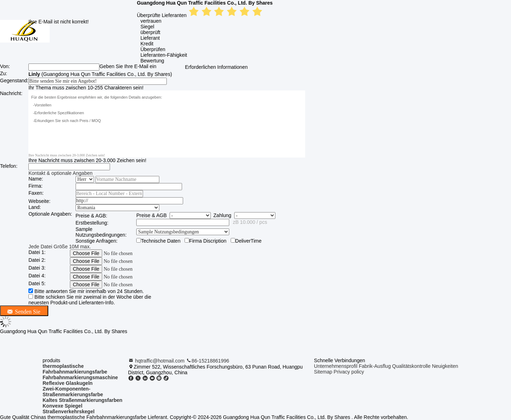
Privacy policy (349, 372)
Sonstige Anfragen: (97, 241)
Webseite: (39, 201)
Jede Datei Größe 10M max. (60, 247)
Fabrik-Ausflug (375, 366)
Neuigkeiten (445, 366)
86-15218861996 (208, 361)
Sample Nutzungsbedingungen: (101, 232)
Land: (35, 207)
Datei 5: (37, 283)
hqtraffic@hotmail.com (157, 361)
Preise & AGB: (91, 216)
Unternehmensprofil (336, 366)
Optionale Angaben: (50, 214)
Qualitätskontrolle (411, 366)
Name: (36, 179)
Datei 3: (37, 268)
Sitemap (323, 372)
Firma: (35, 186)
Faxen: (36, 193)
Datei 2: (37, 260)
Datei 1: (37, 252)
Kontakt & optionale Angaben (61, 173)
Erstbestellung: (92, 223)
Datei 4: (37, 276)
